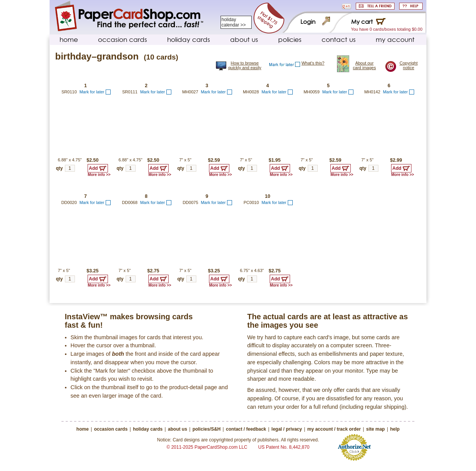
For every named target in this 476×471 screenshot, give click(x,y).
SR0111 (130, 92)
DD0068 (129, 202)
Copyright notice (409, 65)
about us (244, 39)
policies (290, 39)
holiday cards (189, 39)
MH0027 (190, 92)
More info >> (99, 175)
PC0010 (251, 202)
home (69, 39)
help (395, 429)
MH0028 (251, 92)
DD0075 (190, 202)
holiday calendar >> (234, 22)
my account (395, 39)
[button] (347, 6)
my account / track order (334, 429)
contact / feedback (246, 429)
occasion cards (123, 39)
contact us (339, 39)
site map (376, 429)
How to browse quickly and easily (245, 65)
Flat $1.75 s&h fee (269, 18)
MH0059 (312, 92)
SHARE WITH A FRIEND (375, 6)
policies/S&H (206, 429)
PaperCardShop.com (129, 16)
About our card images (365, 65)
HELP (411, 6)
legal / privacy (287, 429)
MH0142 (372, 92)
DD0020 (69, 202)
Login (308, 22)
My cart (362, 22)
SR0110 (69, 92)
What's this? (313, 63)
